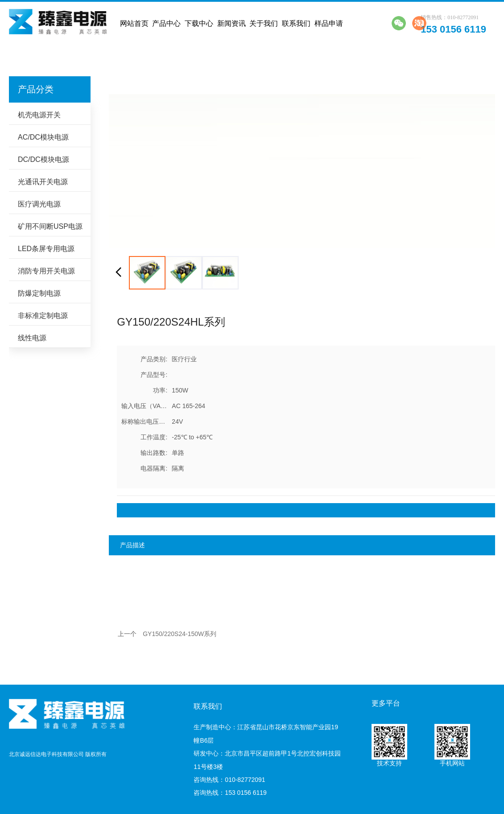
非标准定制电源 (43, 316)
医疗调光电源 (39, 204)
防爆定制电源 (39, 293)
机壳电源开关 (39, 115)
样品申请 (329, 23)
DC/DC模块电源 (43, 159)
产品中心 (166, 23)
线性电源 (32, 338)
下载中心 (199, 23)
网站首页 (134, 23)
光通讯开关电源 (43, 182)
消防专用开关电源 (46, 271)
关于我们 (264, 23)
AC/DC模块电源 (43, 137)
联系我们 (296, 23)
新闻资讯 (231, 23)
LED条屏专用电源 (46, 249)
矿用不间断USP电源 (50, 226)
